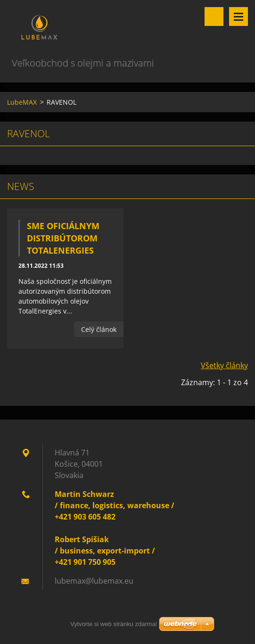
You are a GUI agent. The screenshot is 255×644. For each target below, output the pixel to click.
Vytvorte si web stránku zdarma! (114, 624)
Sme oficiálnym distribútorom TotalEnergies (63, 238)
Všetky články (224, 365)
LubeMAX (22, 102)
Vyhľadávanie (214, 17)
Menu (239, 17)
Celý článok (99, 329)
